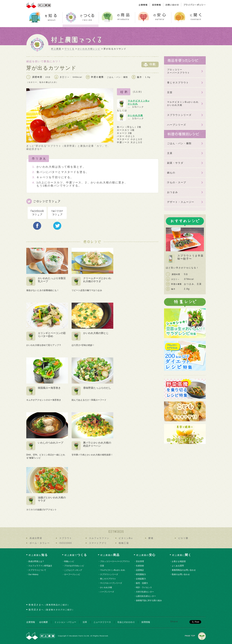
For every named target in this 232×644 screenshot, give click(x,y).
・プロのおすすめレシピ (74, 566)
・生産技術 (140, 566)
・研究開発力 (141, 574)
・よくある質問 (178, 566)
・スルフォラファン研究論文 (40, 566)
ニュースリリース (102, 622)
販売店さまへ (52, 610)
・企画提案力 (141, 579)
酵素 (151, 538)
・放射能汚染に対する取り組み (149, 600)
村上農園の (110, 555)
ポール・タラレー (40, 543)
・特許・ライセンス (144, 587)
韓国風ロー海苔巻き (49, 388)
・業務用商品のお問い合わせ (184, 570)
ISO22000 (66, 543)
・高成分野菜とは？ (36, 561)
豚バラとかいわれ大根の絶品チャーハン (97, 444)
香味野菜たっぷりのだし (97, 388)
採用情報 (146, 622)
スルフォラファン (99, 538)
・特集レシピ (69, 561)
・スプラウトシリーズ (109, 574)
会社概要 (43, 622)
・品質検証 (140, 570)
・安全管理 (140, 561)
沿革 (85, 622)
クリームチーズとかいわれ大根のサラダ (97, 280)
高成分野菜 (36, 538)
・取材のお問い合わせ (181, 574)
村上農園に (182, 555)
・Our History (33, 574)
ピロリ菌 (183, 538)
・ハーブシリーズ (107, 592)
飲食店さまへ (49, 605)
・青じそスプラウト (108, 579)
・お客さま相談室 (179, 561)
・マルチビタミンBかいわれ (113, 570)
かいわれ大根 (135, 115)
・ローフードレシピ (72, 574)
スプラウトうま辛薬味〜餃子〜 (190, 257)
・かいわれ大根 (106, 587)
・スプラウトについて (37, 570)
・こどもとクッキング (73, 570)
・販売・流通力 (142, 583)
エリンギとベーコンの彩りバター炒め (52, 335)
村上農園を (38, 555)
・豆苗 (102, 566)
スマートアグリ (98, 543)
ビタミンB (126, 538)
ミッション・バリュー (65, 622)
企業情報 (31, 622)
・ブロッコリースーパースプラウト (115, 561)
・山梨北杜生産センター (146, 596)
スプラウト (66, 538)
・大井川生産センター (145, 592)
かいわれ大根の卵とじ (96, 333)
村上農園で (76, 555)
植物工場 (124, 543)
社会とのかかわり (126, 622)
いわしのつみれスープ (51, 443)
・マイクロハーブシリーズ (111, 583)
